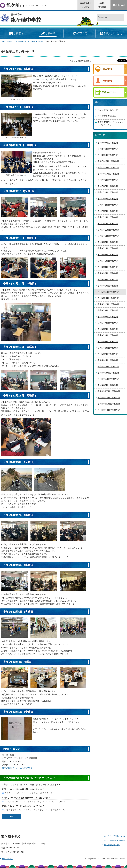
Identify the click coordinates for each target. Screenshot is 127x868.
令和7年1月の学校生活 (108, 224)
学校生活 (48, 34)
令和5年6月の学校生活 (108, 329)
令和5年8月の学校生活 (108, 317)
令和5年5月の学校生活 (108, 335)
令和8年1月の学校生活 (108, 155)
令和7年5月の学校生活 (108, 199)
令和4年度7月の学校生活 (109, 391)
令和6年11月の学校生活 (108, 236)
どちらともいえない (28, 793)
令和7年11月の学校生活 (108, 168)
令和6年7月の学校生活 (108, 248)
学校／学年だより (111, 34)
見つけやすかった (13, 810)
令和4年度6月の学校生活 (109, 398)
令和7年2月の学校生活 (108, 217)
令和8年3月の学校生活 (108, 143)
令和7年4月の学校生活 (108, 205)
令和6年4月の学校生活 (108, 267)
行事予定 (80, 34)
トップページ (7, 41)
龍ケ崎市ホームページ (108, 110)
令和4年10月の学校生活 (108, 379)
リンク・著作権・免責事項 (115, 840)
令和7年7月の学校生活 (108, 186)
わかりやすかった (13, 801)
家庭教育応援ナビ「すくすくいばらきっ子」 (111, 124)
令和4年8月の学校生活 (108, 385)
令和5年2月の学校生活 (108, 354)
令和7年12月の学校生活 (108, 161)
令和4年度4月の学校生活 (109, 410)
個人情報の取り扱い (112, 845)
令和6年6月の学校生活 (108, 255)
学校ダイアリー (36, 41)
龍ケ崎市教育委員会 (107, 116)
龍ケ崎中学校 (26, 20)
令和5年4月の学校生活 (108, 342)
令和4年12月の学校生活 (108, 367)
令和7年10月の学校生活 (108, 174)
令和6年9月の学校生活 (108, 242)
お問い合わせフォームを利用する (17, 768)
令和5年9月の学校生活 (108, 310)
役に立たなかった (51, 793)
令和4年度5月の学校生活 (109, 404)
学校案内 (16, 34)
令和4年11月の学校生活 (108, 373)
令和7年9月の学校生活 (108, 180)
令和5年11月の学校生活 (108, 298)
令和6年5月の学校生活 (108, 261)
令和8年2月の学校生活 (108, 149)
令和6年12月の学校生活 (108, 230)
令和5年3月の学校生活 (108, 348)
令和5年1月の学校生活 (108, 360)
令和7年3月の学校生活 (108, 211)
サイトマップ (7, 859)
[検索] (108, 17)
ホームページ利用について (115, 836)
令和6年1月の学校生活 (108, 286)
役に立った (10, 793)
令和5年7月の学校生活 (108, 323)
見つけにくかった (57, 810)
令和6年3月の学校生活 (108, 273)
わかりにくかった (57, 801)
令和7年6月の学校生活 (108, 192)
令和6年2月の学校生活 (108, 280)
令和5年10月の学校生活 (108, 304)
